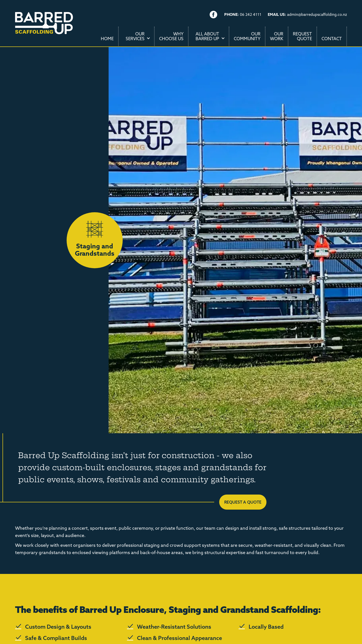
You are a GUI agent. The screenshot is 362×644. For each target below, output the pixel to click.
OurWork (277, 36)
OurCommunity (247, 36)
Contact (332, 39)
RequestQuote (302, 36)
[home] (44, 28)
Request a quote (243, 502)
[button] (137, 36)
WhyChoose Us (171, 36)
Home (107, 39)
